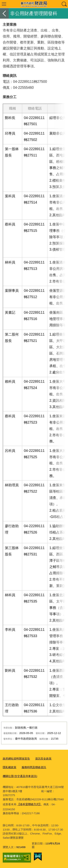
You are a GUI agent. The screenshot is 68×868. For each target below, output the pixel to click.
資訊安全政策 (43, 759)
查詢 (64, 4)
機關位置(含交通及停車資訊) (20, 776)
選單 (4, 4)
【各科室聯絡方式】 (29, 804)
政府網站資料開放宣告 (16, 759)
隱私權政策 (10, 767)
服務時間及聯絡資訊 (34, 767)
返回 (4, 13)
